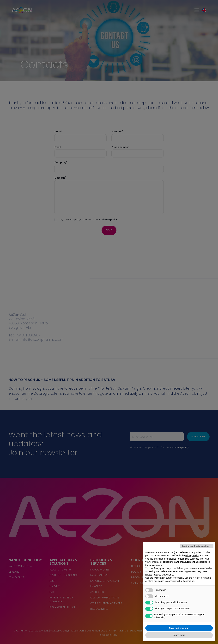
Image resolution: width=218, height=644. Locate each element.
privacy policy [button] (192, 556)
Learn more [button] (179, 635)
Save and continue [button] (179, 628)
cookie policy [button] (155, 565)
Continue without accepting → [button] (197, 546)
